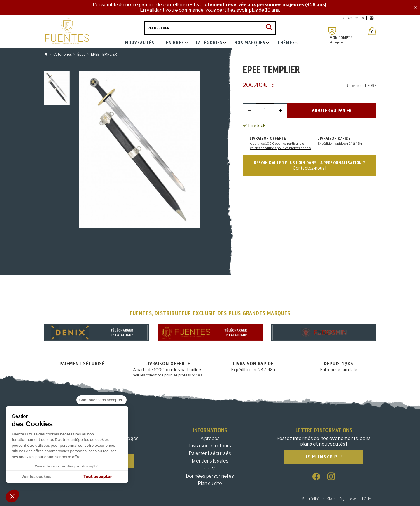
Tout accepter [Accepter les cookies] (98, 477)
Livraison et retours (210, 446)
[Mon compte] (332, 31)
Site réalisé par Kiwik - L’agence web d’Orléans (339, 499)
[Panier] (372, 31)
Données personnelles (210, 476)
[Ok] (269, 28)
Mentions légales (210, 461)
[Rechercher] (210, 28)
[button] (12, 496)
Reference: (355, 86)
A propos (210, 438)
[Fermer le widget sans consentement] (101, 400)
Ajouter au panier (332, 110)
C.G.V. (210, 469)
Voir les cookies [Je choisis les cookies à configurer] (36, 477)
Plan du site (210, 483)
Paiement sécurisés (210, 453)
